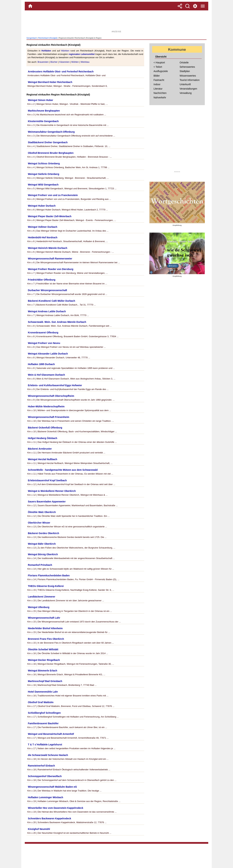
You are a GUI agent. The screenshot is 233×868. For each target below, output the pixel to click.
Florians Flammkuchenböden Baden (49, 575)
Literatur (158, 89)
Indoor (157, 84)
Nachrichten (160, 93)
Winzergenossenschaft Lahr (44, 618)
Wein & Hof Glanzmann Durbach (46, 375)
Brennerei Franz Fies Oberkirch (46, 639)
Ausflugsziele (161, 71)
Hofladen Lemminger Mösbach (46, 797)
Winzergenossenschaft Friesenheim (49, 417)
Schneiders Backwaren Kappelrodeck (50, 818)
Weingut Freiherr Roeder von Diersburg (51, 269)
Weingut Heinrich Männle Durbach (48, 248)
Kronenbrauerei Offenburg (43, 333)
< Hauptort (159, 63)
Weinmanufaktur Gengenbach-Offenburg (51, 132)
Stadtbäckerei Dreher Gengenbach (48, 142)
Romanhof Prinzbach (40, 565)
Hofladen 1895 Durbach (41, 364)
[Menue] (203, 6)
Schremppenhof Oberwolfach (45, 776)
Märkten (65, 51)
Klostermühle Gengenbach (43, 121)
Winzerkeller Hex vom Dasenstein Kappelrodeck (56, 808)
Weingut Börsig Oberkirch (43, 554)
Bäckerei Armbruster (40, 449)
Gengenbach (32, 38)
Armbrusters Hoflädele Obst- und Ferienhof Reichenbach (61, 72)
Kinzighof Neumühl (39, 829)
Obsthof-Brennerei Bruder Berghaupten (51, 153)
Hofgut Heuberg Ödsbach (43, 438)
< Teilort (158, 67)
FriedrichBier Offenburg (42, 280)
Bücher (54, 62)
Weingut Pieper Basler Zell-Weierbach (50, 216)
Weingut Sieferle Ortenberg (44, 174)
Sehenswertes (187, 67)
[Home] (30, 6)
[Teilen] (180, 6)
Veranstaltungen (188, 89)
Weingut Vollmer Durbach (43, 227)
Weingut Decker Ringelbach (44, 660)
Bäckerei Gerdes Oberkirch (44, 533)
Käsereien (64, 62)
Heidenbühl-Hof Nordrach (43, 237)
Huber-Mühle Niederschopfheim (46, 406)
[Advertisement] (116, 22)
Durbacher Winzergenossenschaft (47, 290)
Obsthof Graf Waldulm (41, 702)
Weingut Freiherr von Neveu (44, 343)
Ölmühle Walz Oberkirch (42, 512)
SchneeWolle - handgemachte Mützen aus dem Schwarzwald (63, 470)
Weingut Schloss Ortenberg (44, 163)
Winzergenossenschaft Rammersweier (50, 259)
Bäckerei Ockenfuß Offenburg (45, 428)
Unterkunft (185, 84)
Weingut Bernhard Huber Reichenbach (50, 82)
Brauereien (43, 62)
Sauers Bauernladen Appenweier (47, 502)
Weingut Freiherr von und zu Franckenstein (53, 195)
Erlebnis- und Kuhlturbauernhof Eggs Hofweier (55, 385)
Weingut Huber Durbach (42, 206)
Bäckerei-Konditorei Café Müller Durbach (51, 301)
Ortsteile (184, 63)
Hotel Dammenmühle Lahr (43, 692)
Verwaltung (186, 93)
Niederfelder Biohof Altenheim (45, 628)
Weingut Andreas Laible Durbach (47, 311)
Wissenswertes (188, 76)
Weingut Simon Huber (41, 100)
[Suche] (187, 6)
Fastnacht (159, 80)
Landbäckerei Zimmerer (42, 597)
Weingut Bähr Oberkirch (42, 544)
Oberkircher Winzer (39, 523)
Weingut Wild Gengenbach (43, 185)
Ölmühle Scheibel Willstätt (43, 649)
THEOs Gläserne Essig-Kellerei (46, 586)
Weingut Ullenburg (39, 607)
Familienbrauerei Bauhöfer (43, 723)
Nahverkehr (160, 98)
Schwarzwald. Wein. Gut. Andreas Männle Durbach (57, 322)
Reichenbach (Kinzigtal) (48, 38)
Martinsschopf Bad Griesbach (45, 681)
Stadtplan (185, 71)
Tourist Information (190, 80)
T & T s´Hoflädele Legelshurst (45, 745)
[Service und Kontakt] (195, 6)
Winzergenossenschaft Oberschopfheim (51, 396)
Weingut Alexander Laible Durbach (48, 354)
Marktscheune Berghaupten (44, 111)
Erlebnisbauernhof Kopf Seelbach (47, 480)
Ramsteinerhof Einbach (41, 766)
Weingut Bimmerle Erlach (42, 671)
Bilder (157, 76)
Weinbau (85, 62)
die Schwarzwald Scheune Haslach (48, 755)
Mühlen (75, 62)
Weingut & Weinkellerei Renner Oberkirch (52, 491)
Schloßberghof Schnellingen (44, 713)
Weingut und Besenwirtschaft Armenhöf (51, 734)
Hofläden (46, 51)
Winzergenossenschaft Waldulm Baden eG (52, 787)
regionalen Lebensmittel (82, 54)
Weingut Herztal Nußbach (42, 459)
